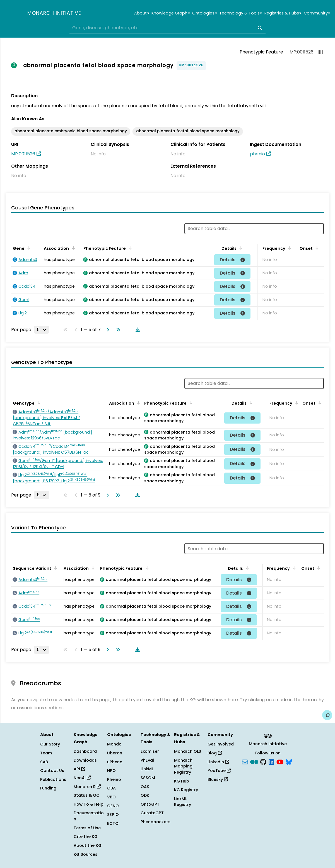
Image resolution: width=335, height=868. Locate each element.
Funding (48, 788)
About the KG (88, 845)
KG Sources (85, 854)
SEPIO (113, 815)
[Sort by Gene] (28, 248)
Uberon (115, 753)
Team (46, 753)
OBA (111, 788)
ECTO (113, 823)
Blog (215, 753)
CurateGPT (152, 813)
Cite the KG (86, 837)
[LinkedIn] (271, 761)
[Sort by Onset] (316, 248)
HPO (111, 771)
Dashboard (85, 751)
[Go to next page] (107, 330)
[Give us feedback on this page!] (327, 715)
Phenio (114, 779)
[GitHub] (263, 761)
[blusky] (289, 761)
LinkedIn (218, 762)
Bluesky (218, 779)
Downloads (85, 760)
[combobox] (167, 28)
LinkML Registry (183, 802)
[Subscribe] (245, 761)
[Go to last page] (117, 330)
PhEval (147, 760)
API (79, 769)
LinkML (147, 769)
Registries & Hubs (283, 13)
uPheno (115, 762)
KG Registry (186, 790)
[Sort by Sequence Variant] (55, 568)
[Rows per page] (42, 330)
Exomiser (150, 751)
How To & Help (89, 804)
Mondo (114, 744)
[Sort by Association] (72, 248)
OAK (145, 787)
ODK (145, 795)
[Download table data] (137, 330)
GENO (113, 806)
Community (317, 13)
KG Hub (182, 781)
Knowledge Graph (171, 13)
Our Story (50, 744)
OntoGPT (150, 804)
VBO (111, 797)
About (142, 13)
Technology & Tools (241, 13)
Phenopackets (156, 822)
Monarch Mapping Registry (183, 766)
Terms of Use (87, 828)
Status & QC (87, 795)
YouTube (219, 771)
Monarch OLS (188, 751)
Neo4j (82, 778)
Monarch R (87, 787)
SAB (44, 762)
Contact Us (52, 771)
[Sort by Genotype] (38, 403)
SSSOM (148, 778)
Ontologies (204, 13)
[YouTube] (280, 761)
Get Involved (221, 744)
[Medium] (254, 761)
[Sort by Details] (240, 248)
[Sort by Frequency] (289, 248)
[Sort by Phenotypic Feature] (129, 248)
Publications (53, 779)
